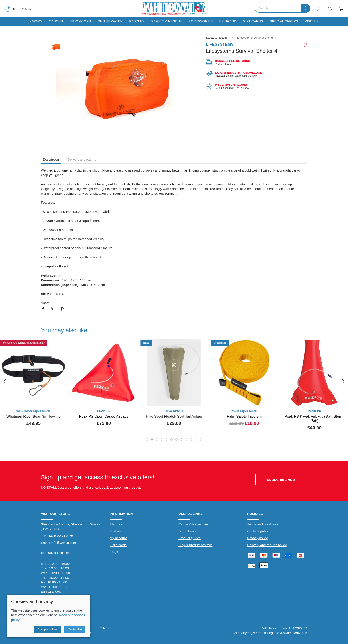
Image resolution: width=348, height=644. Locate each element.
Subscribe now (281, 480)
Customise (75, 629)
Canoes (56, 21)
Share (45, 303)
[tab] (147, 439)
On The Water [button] (110, 21)
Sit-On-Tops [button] (80, 21)
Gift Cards (253, 21)
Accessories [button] (201, 21)
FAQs (114, 552)
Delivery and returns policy (267, 545)
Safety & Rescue (167, 21)
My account (118, 538)
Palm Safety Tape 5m (244, 416)
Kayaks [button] (36, 21)
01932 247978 (19, 9)
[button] (330, 9)
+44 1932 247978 (60, 536)
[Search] (283, 8)
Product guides (190, 538)
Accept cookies (47, 629)
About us (116, 524)
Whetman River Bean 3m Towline (34, 416)
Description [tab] (51, 160)
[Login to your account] (319, 9)
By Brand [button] (228, 21)
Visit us (312, 21)
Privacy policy (257, 538)
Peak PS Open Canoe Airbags (104, 416)
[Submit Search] (306, 8)
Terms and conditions (263, 524)
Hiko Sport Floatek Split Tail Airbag (174, 416)
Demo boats (187, 531)
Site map (107, 628)
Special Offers (284, 21)
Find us (115, 531)
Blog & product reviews (195, 545)
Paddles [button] (137, 21)
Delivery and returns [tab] (82, 160)
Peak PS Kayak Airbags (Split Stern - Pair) (315, 419)
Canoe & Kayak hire (193, 524)
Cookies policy (258, 531)
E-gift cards (118, 545)
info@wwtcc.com (64, 543)
